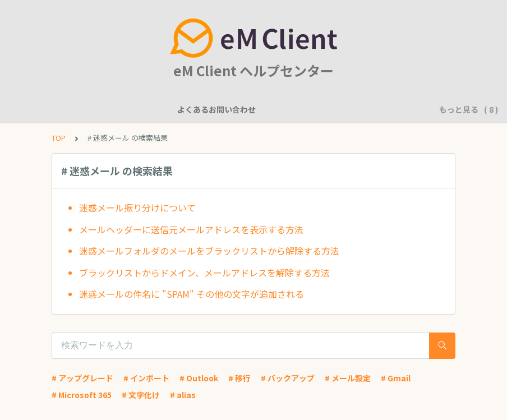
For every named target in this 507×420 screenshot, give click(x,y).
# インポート (146, 378)
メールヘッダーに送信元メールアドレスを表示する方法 (191, 229)
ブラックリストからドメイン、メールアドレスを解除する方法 (204, 273)
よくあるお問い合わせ (63, 109)
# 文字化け (141, 395)
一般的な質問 (205, 109)
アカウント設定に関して (287, 109)
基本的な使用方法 (377, 109)
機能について (142, 109)
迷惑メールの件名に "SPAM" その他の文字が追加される (192, 294)
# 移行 (239, 378)
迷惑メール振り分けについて (137, 207)
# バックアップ (288, 378)
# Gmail (396, 378)
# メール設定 (348, 378)
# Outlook (199, 378)
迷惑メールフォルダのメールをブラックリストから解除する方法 (209, 251)
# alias (183, 395)
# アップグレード (82, 378)
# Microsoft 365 (82, 395)
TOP (59, 138)
